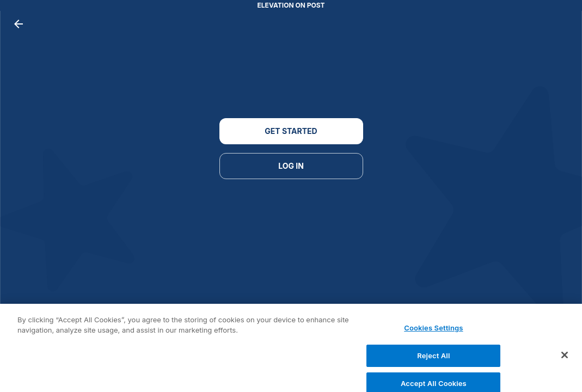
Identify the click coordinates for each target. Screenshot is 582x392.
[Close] (565, 358)
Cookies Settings (433, 330)
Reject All (433, 358)
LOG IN (291, 166)
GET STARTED (291, 131)
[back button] (19, 24)
